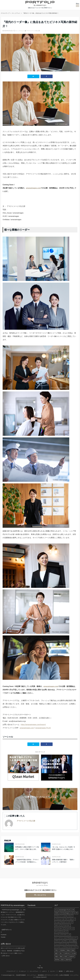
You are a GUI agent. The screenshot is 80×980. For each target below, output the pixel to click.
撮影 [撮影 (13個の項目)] (56, 953)
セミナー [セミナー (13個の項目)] (75, 938)
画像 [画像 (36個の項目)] (56, 957)
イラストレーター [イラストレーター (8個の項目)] (60, 919)
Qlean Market (41, 977)
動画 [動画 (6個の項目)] (73, 950)
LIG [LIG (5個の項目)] (72, 913)
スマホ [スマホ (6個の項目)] (68, 938)
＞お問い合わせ (5, 956)
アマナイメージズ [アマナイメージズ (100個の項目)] (60, 916)
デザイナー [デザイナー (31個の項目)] (58, 941)
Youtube (3, 937)
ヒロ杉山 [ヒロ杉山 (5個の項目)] (73, 941)
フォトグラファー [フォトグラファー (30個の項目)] (60, 944)
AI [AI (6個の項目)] (56, 910)
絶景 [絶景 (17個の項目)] (66, 957)
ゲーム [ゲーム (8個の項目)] (57, 932)
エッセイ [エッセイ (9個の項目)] (58, 922)
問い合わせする (40, 895)
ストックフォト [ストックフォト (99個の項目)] (59, 938)
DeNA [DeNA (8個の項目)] (57, 913)
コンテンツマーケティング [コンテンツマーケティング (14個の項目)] (63, 935)
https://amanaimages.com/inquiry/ (33, 725)
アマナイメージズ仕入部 (33, 31)
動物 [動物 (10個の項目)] (68, 950)
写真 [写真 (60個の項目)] (56, 950)
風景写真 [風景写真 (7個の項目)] (68, 960)
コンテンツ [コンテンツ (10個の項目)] (64, 932)
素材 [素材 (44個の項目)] (61, 957)
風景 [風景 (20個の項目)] (62, 960)
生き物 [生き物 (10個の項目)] (74, 953)
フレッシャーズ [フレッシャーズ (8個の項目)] (72, 944)
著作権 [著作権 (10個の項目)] (57, 960)
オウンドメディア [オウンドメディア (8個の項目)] (67, 922)
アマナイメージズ (51, 975)
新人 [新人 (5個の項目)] (61, 953)
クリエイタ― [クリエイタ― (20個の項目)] (66, 925)
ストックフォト (20, 31)
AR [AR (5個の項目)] (73, 910)
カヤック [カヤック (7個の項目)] (58, 925)
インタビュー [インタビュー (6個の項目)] (71, 919)
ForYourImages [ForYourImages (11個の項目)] (65, 913)
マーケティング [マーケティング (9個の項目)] (59, 947)
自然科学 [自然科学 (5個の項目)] (72, 957)
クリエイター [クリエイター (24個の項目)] (59, 929)
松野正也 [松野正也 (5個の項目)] (67, 953)
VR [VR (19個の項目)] (77, 913)
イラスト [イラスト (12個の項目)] (70, 916)
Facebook (4, 935)
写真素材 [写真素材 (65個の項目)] (62, 950)
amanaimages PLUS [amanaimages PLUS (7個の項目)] (64, 910)
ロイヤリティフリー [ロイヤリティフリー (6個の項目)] (72, 947)
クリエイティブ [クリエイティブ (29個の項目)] (69, 929)
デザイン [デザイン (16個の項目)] (66, 941)
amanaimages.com (33, 188)
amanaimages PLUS (43, 728)
